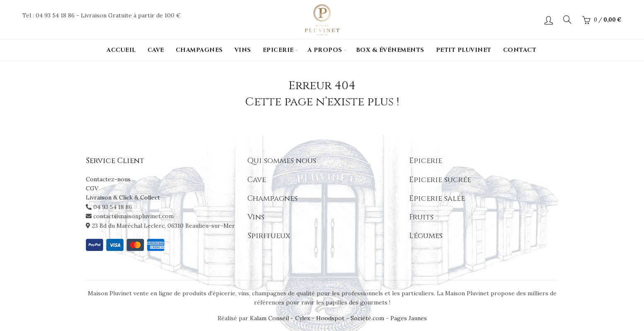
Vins (243, 50)
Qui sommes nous (282, 161)
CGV (92, 188)
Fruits (421, 217)
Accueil (121, 50)
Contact (520, 50)
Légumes (426, 236)
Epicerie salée (437, 198)
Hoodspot (330, 318)
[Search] (567, 19)
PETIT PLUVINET (464, 50)
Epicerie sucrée (440, 180)
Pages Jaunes (409, 318)
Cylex (303, 318)
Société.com (367, 318)
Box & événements (390, 50)
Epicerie (278, 50)
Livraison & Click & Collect (123, 197)
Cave (156, 50)
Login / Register (549, 20)
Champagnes (199, 50)
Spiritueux (269, 236)
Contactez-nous (108, 179)
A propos (325, 50)
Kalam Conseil (270, 318)
